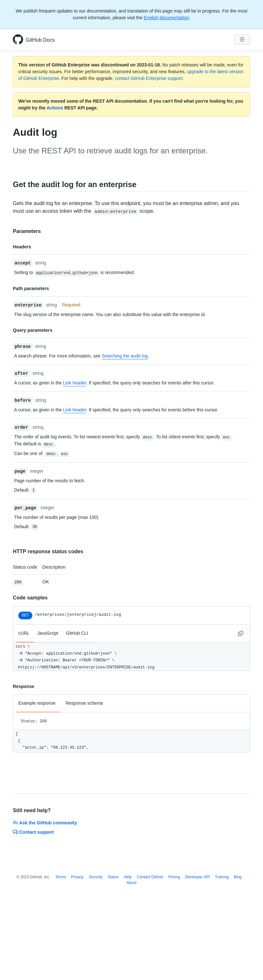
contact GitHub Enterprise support (149, 78)
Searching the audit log (125, 356)
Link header (75, 383)
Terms (61, 877)
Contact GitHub (150, 877)
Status (113, 877)
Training (222, 877)
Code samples (30, 598)
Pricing (174, 877)
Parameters (27, 231)
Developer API (197, 877)
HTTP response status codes (48, 551)
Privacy (77, 877)
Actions (55, 108)
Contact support (33, 832)
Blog (238, 877)
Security (96, 877)
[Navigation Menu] (242, 39)
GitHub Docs (40, 40)
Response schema (84, 703)
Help (128, 877)
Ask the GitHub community (45, 823)
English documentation (166, 18)
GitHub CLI (77, 633)
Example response (37, 703)
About (131, 883)
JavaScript (48, 633)
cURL (24, 633)
